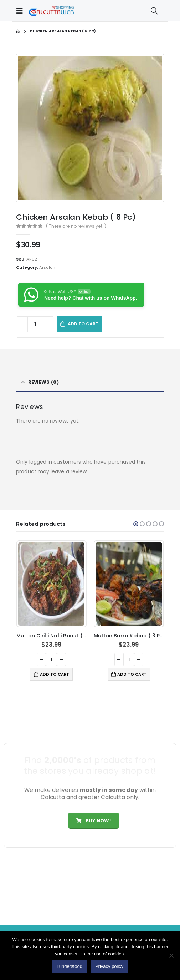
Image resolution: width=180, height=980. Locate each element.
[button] (136, 524)
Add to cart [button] (55, 674)
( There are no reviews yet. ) (76, 226)
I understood (70, 966)
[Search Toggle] (154, 11)
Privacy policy (109, 966)
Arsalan (47, 267)
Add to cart (83, 324)
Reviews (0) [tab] (43, 382)
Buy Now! (93, 821)
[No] (171, 955)
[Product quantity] (35, 324)
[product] (51, 584)
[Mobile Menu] (21, 11)
